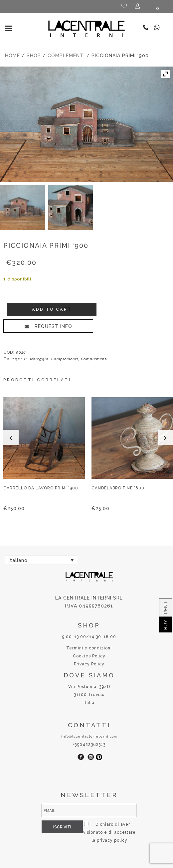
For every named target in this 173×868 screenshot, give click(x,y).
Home (12, 56)
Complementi (66, 56)
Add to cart (52, 309)
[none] (41, 560)
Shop (34, 56)
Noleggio (39, 359)
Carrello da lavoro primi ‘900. (41, 488)
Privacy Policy (89, 664)
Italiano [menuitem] (18, 561)
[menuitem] (41, 560)
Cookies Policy (89, 656)
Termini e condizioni (89, 648)
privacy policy (92, 840)
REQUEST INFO (53, 326)
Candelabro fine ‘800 (118, 488)
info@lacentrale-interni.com (89, 736)
